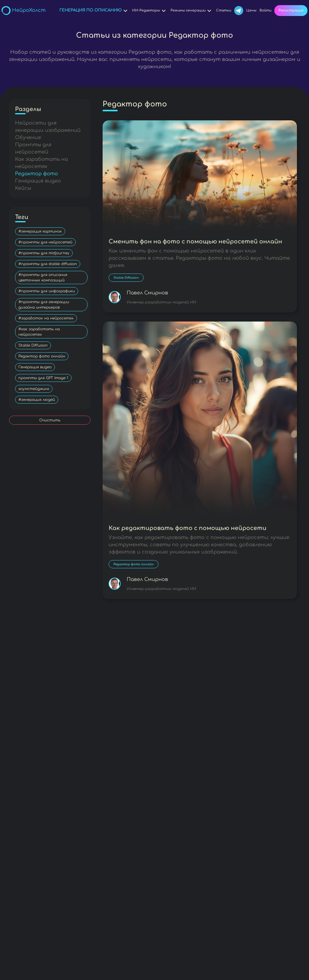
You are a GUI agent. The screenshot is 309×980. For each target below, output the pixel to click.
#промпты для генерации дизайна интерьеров (44, 305)
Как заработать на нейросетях (41, 163)
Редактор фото (37, 174)
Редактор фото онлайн (42, 356)
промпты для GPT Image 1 (43, 378)
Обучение (28, 138)
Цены (251, 10)
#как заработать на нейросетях (39, 332)
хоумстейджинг (34, 389)
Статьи (224, 10)
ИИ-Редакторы (150, 11)
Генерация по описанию (94, 11)
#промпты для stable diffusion (48, 264)
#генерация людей (37, 400)
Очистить (50, 420)
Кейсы (23, 188)
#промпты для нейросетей (45, 242)
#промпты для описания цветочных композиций (43, 278)
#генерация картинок (40, 231)
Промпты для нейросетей (33, 148)
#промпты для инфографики (47, 291)
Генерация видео (38, 181)
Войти (265, 10)
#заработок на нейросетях (46, 318)
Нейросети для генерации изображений (48, 127)
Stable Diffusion (33, 345)
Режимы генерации (192, 11)
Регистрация (291, 10)
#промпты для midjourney (44, 253)
